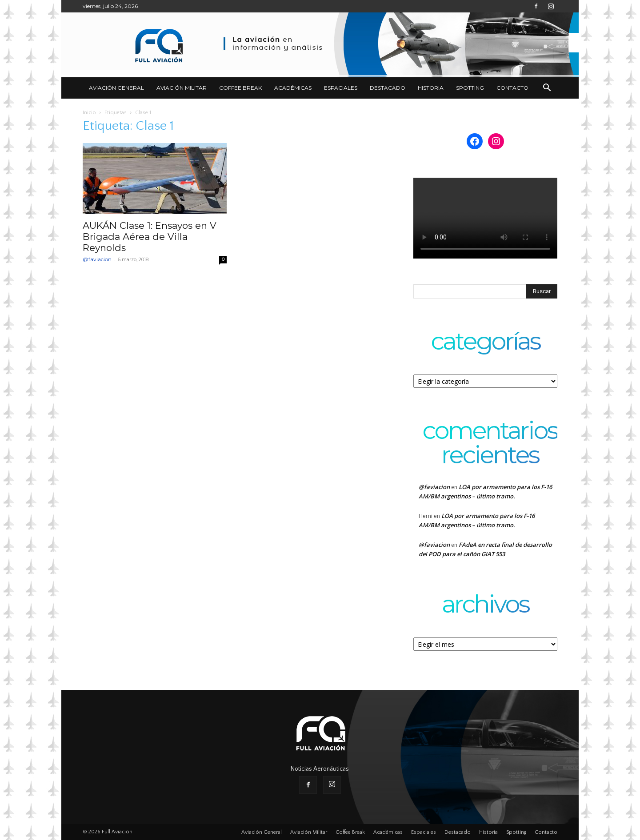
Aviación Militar (182, 88)
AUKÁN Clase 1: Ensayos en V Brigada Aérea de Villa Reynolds (150, 237)
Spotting (470, 88)
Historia (431, 88)
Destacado (388, 88)
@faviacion (97, 259)
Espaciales (341, 88)
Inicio (89, 113)
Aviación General (116, 88)
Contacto (512, 88)
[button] (547, 89)
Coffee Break (240, 88)
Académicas (293, 88)
